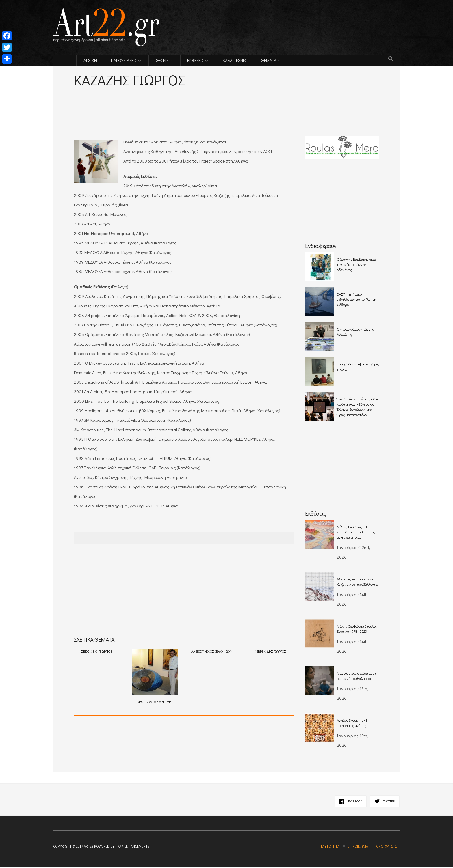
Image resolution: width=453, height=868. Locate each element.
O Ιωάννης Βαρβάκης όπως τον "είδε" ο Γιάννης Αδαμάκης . (357, 265)
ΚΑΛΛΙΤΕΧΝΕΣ (235, 61)
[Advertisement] (142, 98)
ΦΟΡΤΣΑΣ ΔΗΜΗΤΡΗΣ (155, 677)
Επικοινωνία (358, 847)
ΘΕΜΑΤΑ (269, 61)
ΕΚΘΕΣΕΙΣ (196, 61)
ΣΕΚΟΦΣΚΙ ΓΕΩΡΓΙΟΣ (97, 652)
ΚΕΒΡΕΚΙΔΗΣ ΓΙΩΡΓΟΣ (270, 652)
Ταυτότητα (330, 847)
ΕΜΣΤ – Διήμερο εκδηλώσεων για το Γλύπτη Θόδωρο (357, 300)
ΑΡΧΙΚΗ (90, 61)
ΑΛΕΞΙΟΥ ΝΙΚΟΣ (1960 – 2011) (212, 652)
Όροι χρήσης (387, 847)
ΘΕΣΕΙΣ (162, 61)
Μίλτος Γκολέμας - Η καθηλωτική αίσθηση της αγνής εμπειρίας (356, 533)
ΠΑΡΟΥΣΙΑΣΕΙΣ (124, 61)
